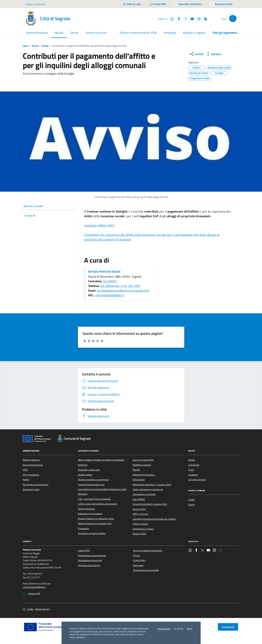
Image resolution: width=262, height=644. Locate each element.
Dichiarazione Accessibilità (146, 570)
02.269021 (110, 281)
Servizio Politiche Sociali (104, 272)
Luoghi (192, 500)
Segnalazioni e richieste (144, 494)
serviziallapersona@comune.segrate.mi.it (123, 291)
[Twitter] (184, 19)
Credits (30, 609)
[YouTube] (191, 19)
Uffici (25, 470)
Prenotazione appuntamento (92, 556)
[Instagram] (198, 19)
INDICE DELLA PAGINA (48, 206)
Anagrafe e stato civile (89, 470)
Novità (35, 46)
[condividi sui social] (196, 54)
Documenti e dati (31, 489)
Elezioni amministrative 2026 (138, 33)
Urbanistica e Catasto (143, 529)
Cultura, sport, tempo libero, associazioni (98, 504)
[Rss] (204, 19)
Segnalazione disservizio (90, 560)
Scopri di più (228, 627)
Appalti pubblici (85, 475)
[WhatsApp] (171, 19)
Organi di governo (31, 460)
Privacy (137, 556)
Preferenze (164, 629)
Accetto (179, 629)
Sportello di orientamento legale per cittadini (154, 519)
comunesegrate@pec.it (109, 295)
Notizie (45, 46)
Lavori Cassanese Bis (143, 460)
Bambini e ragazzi (194, 33)
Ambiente (170, 33)
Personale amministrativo (36, 485)
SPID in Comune (140, 514)
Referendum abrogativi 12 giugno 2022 (152, 485)
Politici (26, 480)
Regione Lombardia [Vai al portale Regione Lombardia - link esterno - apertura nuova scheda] (35, 4)
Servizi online (139, 509)
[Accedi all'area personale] (221, 4)
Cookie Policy (139, 560)
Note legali (138, 565)
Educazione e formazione (90, 514)
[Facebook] (178, 19)
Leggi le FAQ (84, 551)
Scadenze (193, 475)
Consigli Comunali (197, 480)
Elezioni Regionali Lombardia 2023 (95, 523)
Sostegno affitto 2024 (99, 225)
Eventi (191, 505)
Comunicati (194, 465)
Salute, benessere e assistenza (148, 489)
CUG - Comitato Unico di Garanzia (94, 499)
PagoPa (136, 470)
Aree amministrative (33, 465)
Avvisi (191, 470)
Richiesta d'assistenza (89, 565)
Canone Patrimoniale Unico (91, 485)
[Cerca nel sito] (233, 19)
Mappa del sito (42, 609)
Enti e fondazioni (31, 475)
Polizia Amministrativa (144, 475)
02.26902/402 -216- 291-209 (120, 286)
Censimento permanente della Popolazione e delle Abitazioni (102, 492)
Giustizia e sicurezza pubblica (92, 533)
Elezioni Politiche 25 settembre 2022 (96, 519)
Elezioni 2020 (139, 534)
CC (24, 609)
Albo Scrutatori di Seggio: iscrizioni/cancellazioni (101, 460)
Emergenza (84, 528)
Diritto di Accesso (86, 509)
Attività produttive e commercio (93, 480)
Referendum (139, 480)
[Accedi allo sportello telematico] (188, 4)
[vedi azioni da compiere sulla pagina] (213, 54)
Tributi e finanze (140, 524)
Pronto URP (31, 594)
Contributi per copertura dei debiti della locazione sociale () (152, 237)
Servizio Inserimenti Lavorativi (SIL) (150, 504)
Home (26, 46)
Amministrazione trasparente (148, 551)
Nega (190, 629)
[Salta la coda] (132, 4)
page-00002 (139, 499)
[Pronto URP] (157, 4)
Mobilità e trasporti (142, 465)
